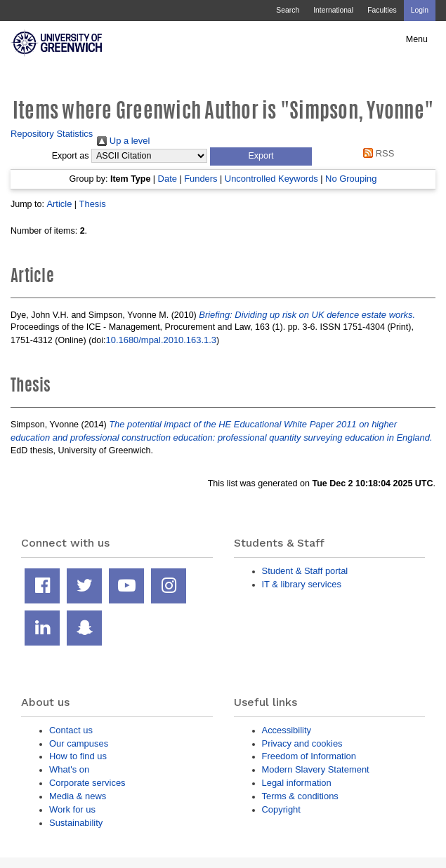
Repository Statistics (52, 134)
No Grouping (351, 179)
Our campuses (79, 743)
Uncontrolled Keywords (271, 179)
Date (168, 179)
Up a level (123, 141)
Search (288, 10)
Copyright (281, 809)
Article (59, 204)
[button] (261, 156)
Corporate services (87, 783)
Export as (71, 156)
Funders (201, 179)
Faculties (382, 10)
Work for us (72, 809)
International (333, 10)
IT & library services (302, 584)
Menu (417, 39)
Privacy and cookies (302, 743)
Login (420, 10)
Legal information (297, 783)
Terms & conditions (300, 796)
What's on (69, 769)
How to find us (78, 756)
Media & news (78, 796)
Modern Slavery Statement (316, 769)
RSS (377, 153)
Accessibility (287, 730)
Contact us (71, 730)
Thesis (93, 204)
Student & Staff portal (305, 571)
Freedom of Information (309, 756)
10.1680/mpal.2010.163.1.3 (162, 340)
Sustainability (76, 823)
